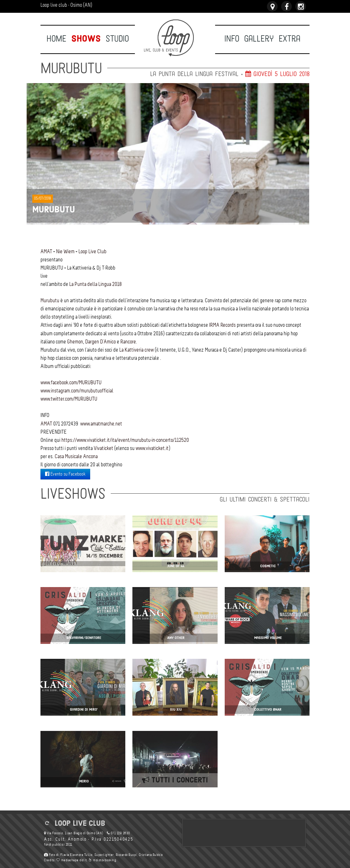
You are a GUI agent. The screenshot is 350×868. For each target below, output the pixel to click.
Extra (289, 39)
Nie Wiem (65, 251)
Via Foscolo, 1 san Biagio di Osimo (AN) (74, 833)
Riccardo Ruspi (126, 855)
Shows (86, 39)
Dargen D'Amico (100, 342)
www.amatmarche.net (101, 424)
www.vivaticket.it (152, 448)
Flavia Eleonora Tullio (76, 855)
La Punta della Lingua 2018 (95, 284)
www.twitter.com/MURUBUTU (69, 399)
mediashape (68, 860)
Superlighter (104, 855)
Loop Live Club (92, 251)
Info (232, 39)
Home (56, 39)
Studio (117, 39)
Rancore (128, 342)
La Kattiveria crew (136, 350)
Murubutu (50, 300)
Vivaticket (103, 448)
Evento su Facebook (65, 474)
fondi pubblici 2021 (58, 845)
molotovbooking (102, 860)
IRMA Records (222, 325)
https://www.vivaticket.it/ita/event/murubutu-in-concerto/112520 (125, 440)
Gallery (259, 39)
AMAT (46, 251)
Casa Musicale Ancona (76, 456)
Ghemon (75, 342)
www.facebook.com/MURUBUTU (71, 383)
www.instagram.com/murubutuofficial (77, 391)
